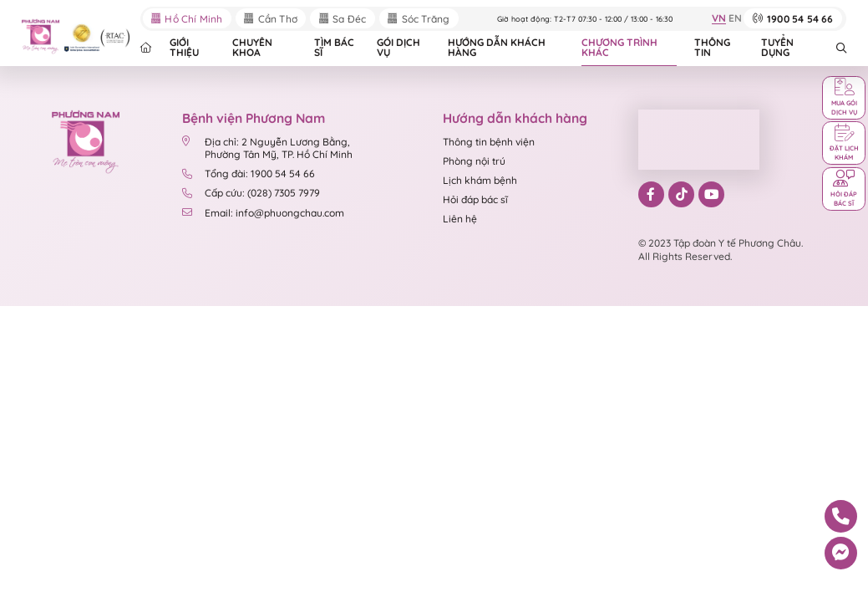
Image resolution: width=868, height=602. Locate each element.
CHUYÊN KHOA (252, 47)
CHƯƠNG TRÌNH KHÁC (619, 47)
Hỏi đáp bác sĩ (475, 199)
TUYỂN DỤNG (777, 47)
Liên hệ (460, 219)
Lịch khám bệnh (480, 180)
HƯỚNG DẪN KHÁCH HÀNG (497, 47)
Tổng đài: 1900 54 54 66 (248, 173)
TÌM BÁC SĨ (334, 47)
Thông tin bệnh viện (489, 142)
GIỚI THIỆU (184, 47)
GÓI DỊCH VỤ (398, 47)
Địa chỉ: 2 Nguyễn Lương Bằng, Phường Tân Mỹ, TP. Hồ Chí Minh (267, 148)
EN (735, 19)
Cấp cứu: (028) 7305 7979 (251, 193)
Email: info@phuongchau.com (263, 213)
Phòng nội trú (474, 161)
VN (719, 19)
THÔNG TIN (712, 47)
